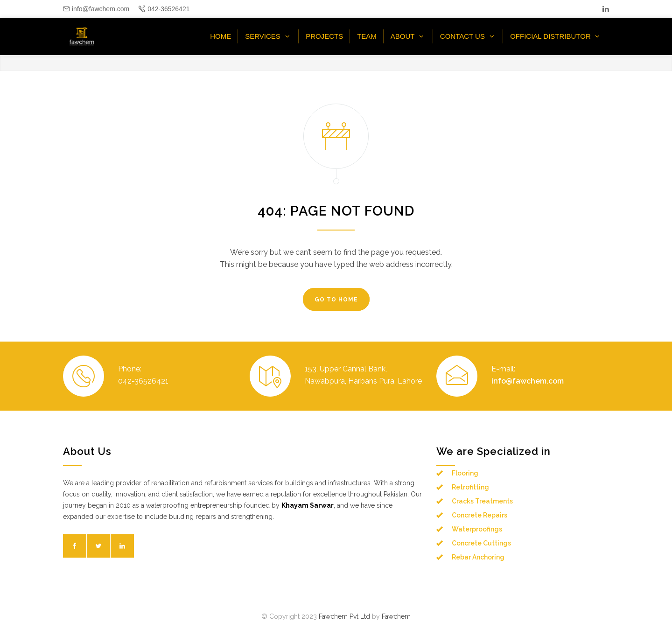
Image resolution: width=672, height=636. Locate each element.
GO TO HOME (336, 300)
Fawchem (396, 616)
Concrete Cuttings (481, 543)
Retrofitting (470, 487)
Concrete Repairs (479, 515)
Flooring (465, 473)
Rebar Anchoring (478, 557)
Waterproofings (477, 529)
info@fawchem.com (101, 9)
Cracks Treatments (482, 501)
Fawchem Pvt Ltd (344, 616)
